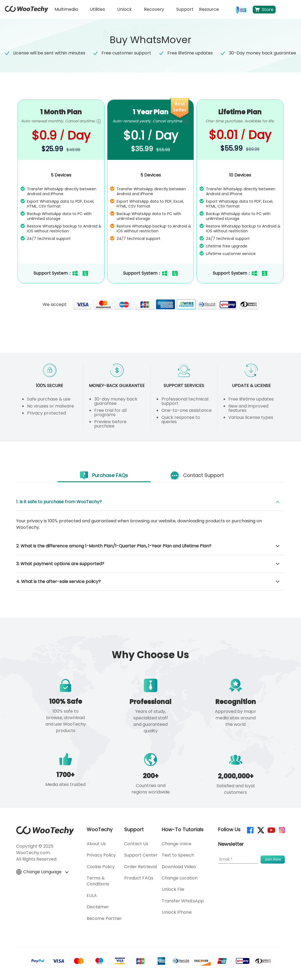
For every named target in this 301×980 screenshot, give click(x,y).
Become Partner (104, 918)
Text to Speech (178, 855)
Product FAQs (139, 878)
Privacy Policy (101, 855)
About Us (96, 844)
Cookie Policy (101, 867)
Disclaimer (98, 907)
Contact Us (136, 844)
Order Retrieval (141, 867)
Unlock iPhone (177, 912)
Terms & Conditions (98, 881)
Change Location (180, 878)
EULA (92, 896)
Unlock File (173, 889)
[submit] (273, 860)
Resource (209, 9)
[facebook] (250, 830)
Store (264, 10)
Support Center (141, 855)
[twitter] (260, 830)
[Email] (238, 860)
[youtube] (271, 830)
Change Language (42, 872)
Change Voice (177, 844)
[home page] (27, 11)
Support (185, 9)
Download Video (179, 867)
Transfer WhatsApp (183, 901)
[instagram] (281, 830)
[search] (227, 10)
